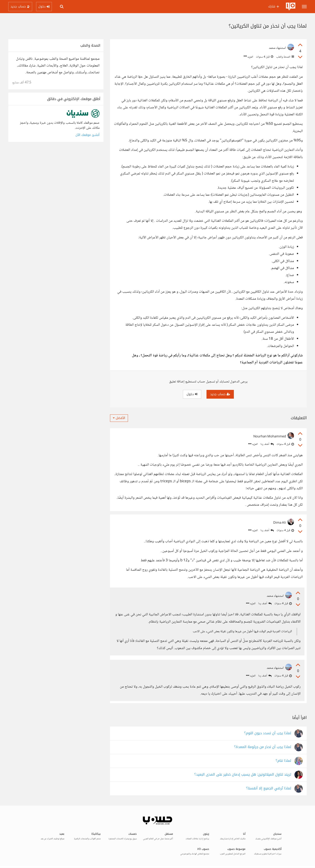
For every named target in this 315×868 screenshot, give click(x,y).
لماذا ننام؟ (283, 761)
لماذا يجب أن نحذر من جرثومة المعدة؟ (263, 747)
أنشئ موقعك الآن (87, 135)
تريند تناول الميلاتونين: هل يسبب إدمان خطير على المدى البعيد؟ (243, 775)
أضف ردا (267, 444)
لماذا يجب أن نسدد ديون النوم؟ (268, 734)
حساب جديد (220, 394)
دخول (192, 394)
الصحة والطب (285, 57)
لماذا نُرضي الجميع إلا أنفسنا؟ (269, 789)
